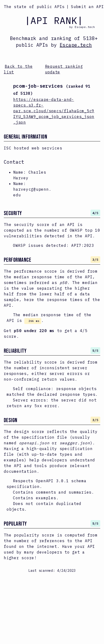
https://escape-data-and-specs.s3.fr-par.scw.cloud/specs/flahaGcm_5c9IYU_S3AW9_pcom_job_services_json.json (54, 111)
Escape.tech (76, 45)
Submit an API (87, 7)
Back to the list (18, 69)
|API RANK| (54, 20)
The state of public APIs (34, 7)
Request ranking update (64, 69)
